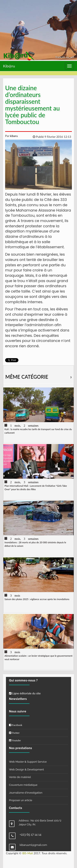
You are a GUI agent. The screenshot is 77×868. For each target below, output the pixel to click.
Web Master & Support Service (28, 762)
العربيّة (70, 57)
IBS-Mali (27, 853)
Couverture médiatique (23, 785)
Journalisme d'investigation (26, 793)
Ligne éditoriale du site (25, 693)
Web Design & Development (26, 769)
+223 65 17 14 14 (31, 835)
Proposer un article (21, 800)
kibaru (14, 136)
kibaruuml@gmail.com (33, 845)
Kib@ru (9, 66)
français (61, 57)
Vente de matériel (20, 777)
